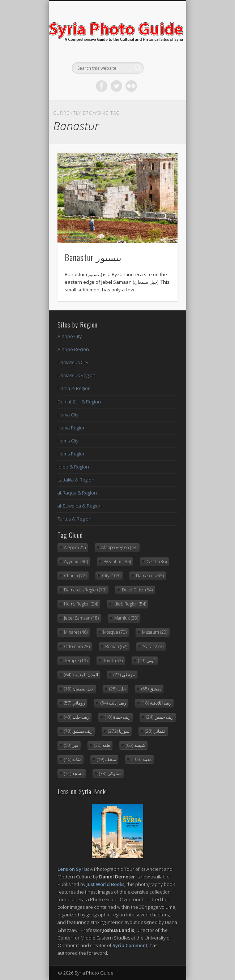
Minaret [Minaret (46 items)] (76, 632)
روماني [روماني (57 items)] (74, 703)
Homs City (68, 441)
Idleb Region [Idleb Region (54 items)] (130, 604)
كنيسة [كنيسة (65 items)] (136, 745)
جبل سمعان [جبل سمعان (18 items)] (79, 689)
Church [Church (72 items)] (75, 576)
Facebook (102, 86)
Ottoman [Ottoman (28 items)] (77, 647)
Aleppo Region (73, 349)
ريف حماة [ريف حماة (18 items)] (118, 717)
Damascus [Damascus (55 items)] (150, 576)
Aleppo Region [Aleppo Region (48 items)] (119, 547)
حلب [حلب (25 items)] (117, 689)
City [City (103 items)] (111, 576)
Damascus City (73, 362)
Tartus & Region (74, 519)
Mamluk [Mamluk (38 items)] (126, 618)
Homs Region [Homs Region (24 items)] (81, 604)
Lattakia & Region (76, 480)
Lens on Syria (73, 869)
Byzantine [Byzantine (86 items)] (117, 562)
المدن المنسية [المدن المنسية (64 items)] (81, 675)
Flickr (131, 86)
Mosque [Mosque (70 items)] (115, 632)
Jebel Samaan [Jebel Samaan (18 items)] (81, 618)
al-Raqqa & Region (77, 493)
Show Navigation (160, 65)
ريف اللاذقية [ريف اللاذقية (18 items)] (157, 703)
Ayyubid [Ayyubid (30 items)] (76, 562)
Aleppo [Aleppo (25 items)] (75, 547)
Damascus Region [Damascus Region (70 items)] (85, 590)
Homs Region (72, 454)
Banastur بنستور (93, 257)
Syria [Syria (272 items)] (153, 647)
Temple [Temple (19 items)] (76, 661)
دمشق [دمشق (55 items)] (151, 689)
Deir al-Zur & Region (79, 402)
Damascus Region (76, 375)
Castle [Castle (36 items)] (157, 562)
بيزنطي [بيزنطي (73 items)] (124, 675)
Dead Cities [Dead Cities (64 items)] (137, 590)
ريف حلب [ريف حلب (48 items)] (77, 717)
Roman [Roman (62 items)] (116, 647)
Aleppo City (70, 336)
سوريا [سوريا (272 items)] (119, 731)
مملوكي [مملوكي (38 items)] (110, 773)
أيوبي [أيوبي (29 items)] (147, 661)
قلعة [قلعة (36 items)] (102, 745)
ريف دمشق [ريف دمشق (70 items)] (78, 731)
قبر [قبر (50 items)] (71, 745)
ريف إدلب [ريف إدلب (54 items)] (113, 703)
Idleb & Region (73, 467)
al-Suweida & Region (80, 506)
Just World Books (105, 884)
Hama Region (72, 428)
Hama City (68, 415)
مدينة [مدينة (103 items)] (142, 759)
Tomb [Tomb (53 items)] (113, 661)
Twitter (116, 86)
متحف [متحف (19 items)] (106, 759)
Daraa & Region (74, 388)
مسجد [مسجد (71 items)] (74, 773)
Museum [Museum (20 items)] (155, 632)
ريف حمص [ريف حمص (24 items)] (160, 717)
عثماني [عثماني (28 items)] (155, 731)
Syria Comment (130, 945)
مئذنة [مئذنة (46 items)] (73, 759)
